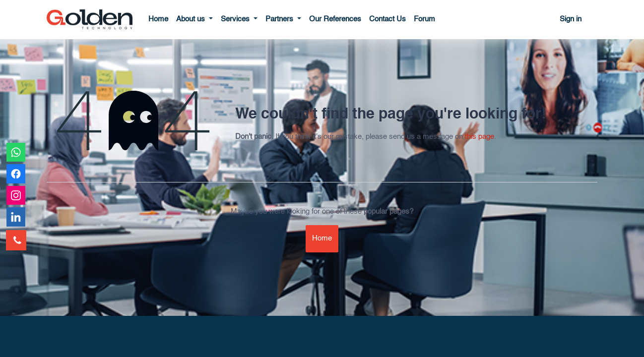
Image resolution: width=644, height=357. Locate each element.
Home (322, 238)
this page (480, 137)
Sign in (571, 19)
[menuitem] (158, 20)
